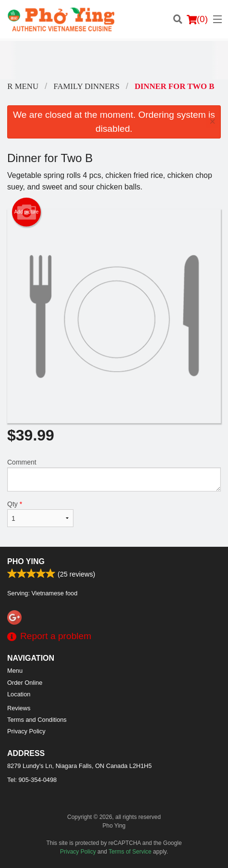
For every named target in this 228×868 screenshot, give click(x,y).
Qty (40, 514)
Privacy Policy (26, 731)
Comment (114, 475)
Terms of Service (130, 852)
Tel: (32, 780)
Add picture (27, 212)
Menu (15, 671)
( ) (197, 19)
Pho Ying (26, 561)
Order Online (25, 683)
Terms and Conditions (37, 720)
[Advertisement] (114, 60)
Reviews (19, 708)
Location (19, 694)
